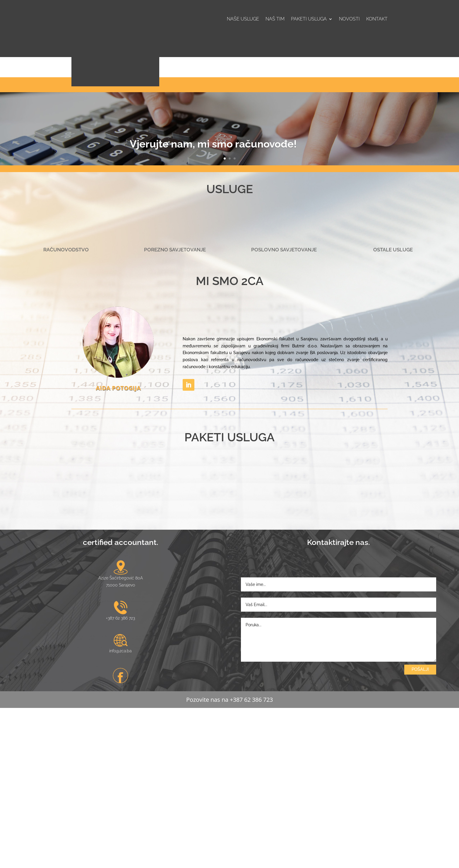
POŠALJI (420, 829)
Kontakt (377, 19)
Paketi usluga (309, 19)
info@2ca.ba (120, 811)
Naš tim (275, 19)
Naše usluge (243, 19)
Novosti (349, 19)
